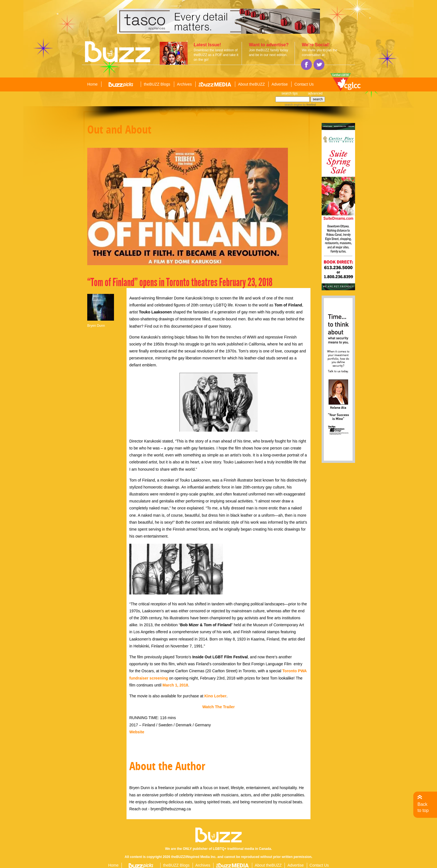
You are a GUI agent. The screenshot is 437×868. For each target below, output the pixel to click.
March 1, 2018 (175, 685)
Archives (184, 84)
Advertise (280, 84)
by (309, 105)
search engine (293, 105)
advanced (315, 93)
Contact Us (304, 84)
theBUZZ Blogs (157, 84)
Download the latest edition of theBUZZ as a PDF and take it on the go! (216, 55)
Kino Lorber (215, 696)
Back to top (423, 807)
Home (92, 84)
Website (137, 732)
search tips (290, 93)
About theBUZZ (252, 84)
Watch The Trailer (219, 707)
